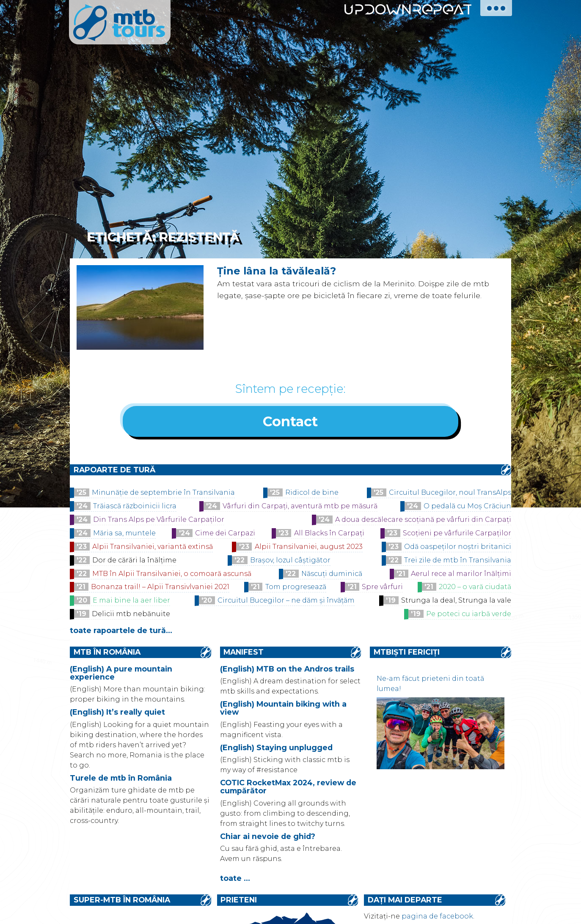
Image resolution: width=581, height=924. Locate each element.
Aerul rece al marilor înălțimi (461, 574)
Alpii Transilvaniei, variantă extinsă (153, 547)
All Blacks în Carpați (329, 534)
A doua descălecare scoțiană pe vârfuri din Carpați (423, 521)
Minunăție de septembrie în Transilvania (163, 494)
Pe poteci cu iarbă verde (469, 615)
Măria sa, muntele (124, 534)
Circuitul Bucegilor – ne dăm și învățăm (286, 602)
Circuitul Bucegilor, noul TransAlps (450, 494)
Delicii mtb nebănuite (131, 615)
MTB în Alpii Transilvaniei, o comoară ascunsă (172, 574)
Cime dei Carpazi (225, 534)
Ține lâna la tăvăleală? (277, 271)
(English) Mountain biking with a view (283, 709)
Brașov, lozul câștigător (290, 561)
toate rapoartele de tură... (121, 632)
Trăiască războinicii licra (135, 507)
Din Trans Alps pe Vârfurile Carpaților (159, 521)
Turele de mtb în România (121, 779)
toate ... (235, 879)
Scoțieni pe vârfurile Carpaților (457, 534)
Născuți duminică (332, 574)
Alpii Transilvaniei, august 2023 (309, 547)
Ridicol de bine (312, 494)
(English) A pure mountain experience (121, 674)
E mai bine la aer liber (131, 602)
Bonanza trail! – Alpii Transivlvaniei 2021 (160, 588)
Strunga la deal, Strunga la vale (456, 602)
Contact (290, 422)
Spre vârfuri (382, 588)
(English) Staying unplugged (276, 748)
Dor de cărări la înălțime (134, 561)
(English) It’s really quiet (117, 713)
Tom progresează (296, 588)
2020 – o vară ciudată (475, 588)
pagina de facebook (437, 917)
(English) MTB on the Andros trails (287, 670)
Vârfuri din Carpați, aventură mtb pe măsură (300, 507)
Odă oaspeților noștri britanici (458, 547)
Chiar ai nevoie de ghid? (268, 837)
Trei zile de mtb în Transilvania (458, 561)
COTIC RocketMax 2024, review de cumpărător (288, 788)
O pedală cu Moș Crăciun (467, 507)
